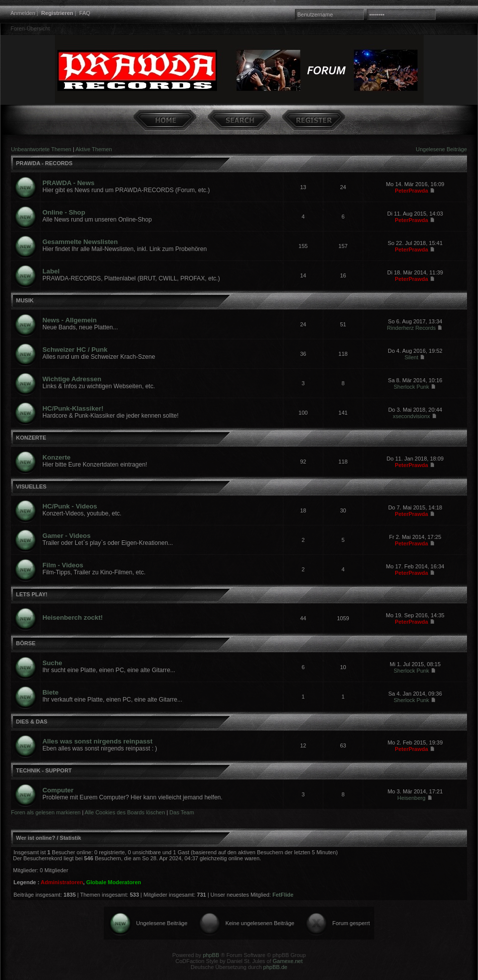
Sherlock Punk (411, 387)
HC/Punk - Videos (70, 506)
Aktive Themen (94, 149)
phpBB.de (275, 967)
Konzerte (56, 457)
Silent (412, 357)
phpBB (211, 955)
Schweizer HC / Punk (75, 350)
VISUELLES (31, 487)
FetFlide (283, 895)
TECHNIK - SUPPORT (44, 770)
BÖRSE (26, 643)
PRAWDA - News (68, 183)
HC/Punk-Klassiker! (73, 408)
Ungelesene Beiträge (441, 149)
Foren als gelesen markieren (46, 812)
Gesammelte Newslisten (80, 242)
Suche (52, 663)
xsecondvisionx (411, 416)
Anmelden (23, 13)
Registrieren (57, 13)
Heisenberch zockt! (73, 617)
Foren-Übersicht (30, 28)
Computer (58, 790)
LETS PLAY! (32, 594)
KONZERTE (31, 438)
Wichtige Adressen (72, 379)
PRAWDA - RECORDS (44, 163)
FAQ (85, 13)
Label (51, 271)
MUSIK (25, 300)
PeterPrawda (411, 191)
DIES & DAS (32, 722)
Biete (50, 692)
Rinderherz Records (412, 328)
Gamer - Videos (67, 536)
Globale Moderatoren (114, 882)
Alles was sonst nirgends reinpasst (98, 741)
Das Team (182, 812)
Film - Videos (63, 565)
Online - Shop (64, 212)
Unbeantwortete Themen (41, 149)
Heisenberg (411, 798)
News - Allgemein (70, 320)
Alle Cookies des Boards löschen (125, 812)
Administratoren (62, 882)
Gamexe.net (288, 961)
